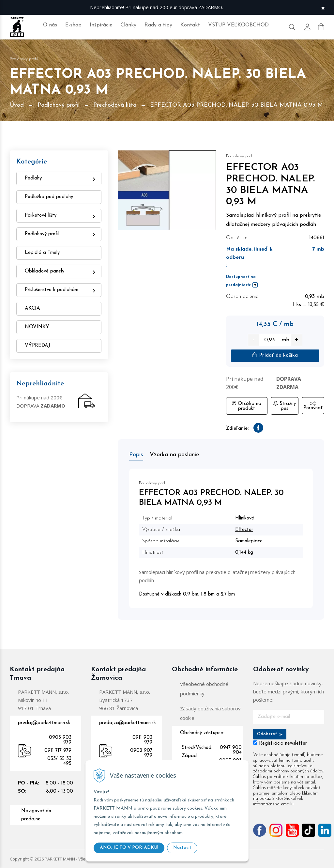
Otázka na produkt (247, 406)
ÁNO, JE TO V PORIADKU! (129, 848)
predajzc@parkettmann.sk (128, 723)
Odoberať (270, 734)
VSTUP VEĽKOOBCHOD (238, 25)
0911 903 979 (142, 740)
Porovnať (313, 406)
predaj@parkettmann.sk (44, 723)
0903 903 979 (60, 740)
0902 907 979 (141, 753)
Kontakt (190, 25)
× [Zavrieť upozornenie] (323, 7)
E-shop (73, 25)
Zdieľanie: (237, 429)
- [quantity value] (253, 340)
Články (128, 25)
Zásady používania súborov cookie (210, 713)
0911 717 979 (58, 751)
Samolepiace (249, 541)
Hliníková (245, 518)
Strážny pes (284, 406)
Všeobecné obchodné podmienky (204, 689)
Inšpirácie (101, 25)
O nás (50, 25)
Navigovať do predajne (36, 815)
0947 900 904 (231, 750)
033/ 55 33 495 (59, 761)
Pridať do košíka (275, 355)
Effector (244, 530)
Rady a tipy (158, 25)
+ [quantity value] (296, 340)
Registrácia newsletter (283, 744)
